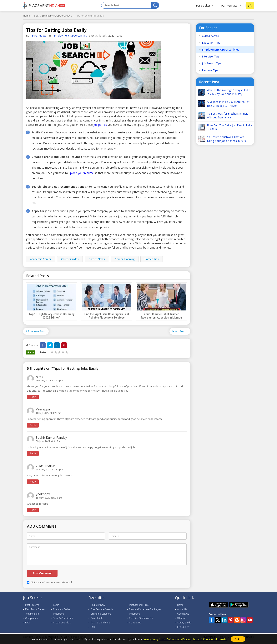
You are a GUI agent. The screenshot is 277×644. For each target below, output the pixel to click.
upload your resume (81, 173)
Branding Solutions (101, 617)
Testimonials (32, 617)
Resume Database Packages (145, 613)
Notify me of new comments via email (49, 586)
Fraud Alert (183, 630)
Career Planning (125, 259)
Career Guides (70, 259)
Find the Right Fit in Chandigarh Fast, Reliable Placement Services (107, 316)
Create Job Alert (62, 626)
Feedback (58, 617)
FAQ (27, 626)
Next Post (180, 331)
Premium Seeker (62, 613)
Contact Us (135, 626)
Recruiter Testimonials (141, 622)
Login (56, 608)
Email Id (115, 536)
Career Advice (211, 36)
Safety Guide (184, 626)
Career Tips (152, 259)
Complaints (32, 622)
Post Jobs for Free (139, 608)
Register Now (98, 608)
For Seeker (203, 5)
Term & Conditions (63, 622)
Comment (34, 547)
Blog (36, 16)
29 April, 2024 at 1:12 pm (49, 381)
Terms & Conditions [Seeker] (176, 639)
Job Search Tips (212, 63)
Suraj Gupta (39, 35)
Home (26, 16)
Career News (97, 259)
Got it (238, 639)
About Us (182, 613)
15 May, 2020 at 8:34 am (49, 498)
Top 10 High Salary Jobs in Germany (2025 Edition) (52, 316)
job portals (100, 125)
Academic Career (41, 259)
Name (32, 536)
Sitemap (182, 622)
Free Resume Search (102, 613)
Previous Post (36, 331)
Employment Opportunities (57, 16)
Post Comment (42, 577)
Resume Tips (210, 70)
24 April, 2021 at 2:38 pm (49, 470)
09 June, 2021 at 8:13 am (49, 441)
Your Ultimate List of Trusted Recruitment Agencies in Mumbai (162, 316)
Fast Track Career (35, 613)
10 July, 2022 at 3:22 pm (49, 413)
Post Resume (32, 608)
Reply (33, 397)
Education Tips (211, 43)
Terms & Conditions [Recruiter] (211, 639)
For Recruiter (230, 5)
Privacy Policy (151, 639)
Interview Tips (211, 56)
